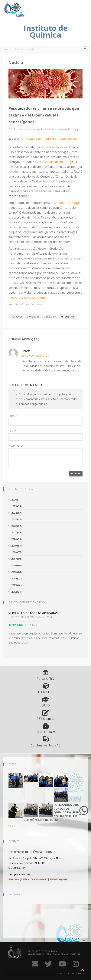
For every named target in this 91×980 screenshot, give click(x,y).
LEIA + (27, 643)
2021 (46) (16, 532)
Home (6, 49)
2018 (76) (16, 552)
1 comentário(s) (68, 139)
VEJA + (12, 826)
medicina (15, 297)
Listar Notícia (19, 49)
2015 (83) (16, 572)
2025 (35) (16, 506)
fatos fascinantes (53, 147)
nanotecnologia (69, 203)
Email (13, 431)
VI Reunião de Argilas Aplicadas (33, 613)
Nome (13, 416)
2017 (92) (16, 559)
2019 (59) (16, 546)
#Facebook (16, 317)
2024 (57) (16, 513)
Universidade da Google (57, 162)
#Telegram (50, 317)
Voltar (67, 317)
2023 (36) (16, 519)
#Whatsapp (33, 317)
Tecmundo (50, 139)
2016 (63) (16, 565)
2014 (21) (16, 578)
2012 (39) (16, 592)
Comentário (16, 446)
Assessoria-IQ (33, 139)
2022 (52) (16, 526)
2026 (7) (16, 500)
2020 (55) (16, 539)
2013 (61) (16, 585)
